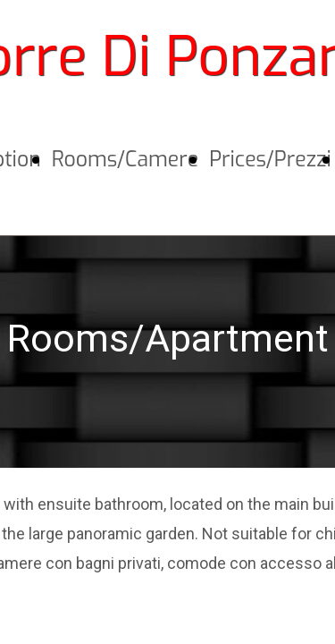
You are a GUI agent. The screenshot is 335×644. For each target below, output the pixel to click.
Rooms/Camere (125, 160)
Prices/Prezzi (270, 160)
